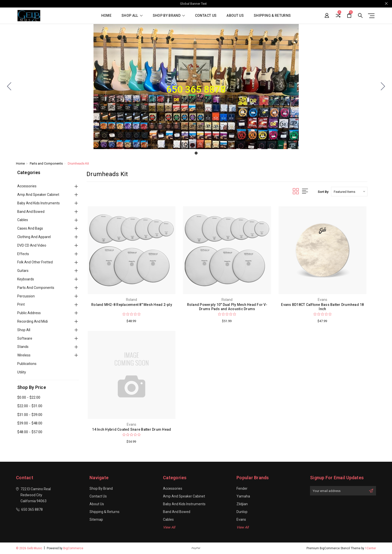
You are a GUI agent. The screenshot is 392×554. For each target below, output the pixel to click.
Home (106, 16)
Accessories (27, 186)
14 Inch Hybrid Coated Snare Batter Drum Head (131, 429)
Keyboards (26, 279)
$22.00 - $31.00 (30, 406)
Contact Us (206, 16)
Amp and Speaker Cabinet (38, 195)
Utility (22, 372)
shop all (132, 16)
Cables (23, 220)
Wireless (24, 355)
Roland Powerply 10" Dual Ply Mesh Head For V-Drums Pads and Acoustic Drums (227, 307)
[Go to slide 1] (9, 87)
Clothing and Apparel (34, 237)
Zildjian (242, 504)
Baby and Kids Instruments (38, 203)
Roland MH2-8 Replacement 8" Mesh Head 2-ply (132, 305)
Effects (23, 254)
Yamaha (243, 496)
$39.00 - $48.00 (30, 423)
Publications (27, 364)
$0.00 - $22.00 (29, 397)
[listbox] (349, 192)
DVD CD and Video (32, 245)
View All (169, 527)
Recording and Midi (32, 321)
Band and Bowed (31, 212)
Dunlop (242, 512)
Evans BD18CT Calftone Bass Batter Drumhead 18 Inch (322, 307)
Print (21, 304)
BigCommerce (73, 548)
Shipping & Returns (272, 16)
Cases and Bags (30, 228)
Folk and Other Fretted (35, 262)
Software (25, 338)
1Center (370, 548)
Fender (242, 488)
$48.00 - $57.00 (30, 432)
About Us (235, 16)
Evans (241, 519)
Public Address (29, 313)
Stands (23, 347)
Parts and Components (36, 288)
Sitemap (96, 519)
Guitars (23, 271)
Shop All (24, 330)
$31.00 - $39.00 (30, 415)
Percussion (26, 296)
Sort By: (323, 192)
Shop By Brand (169, 16)
